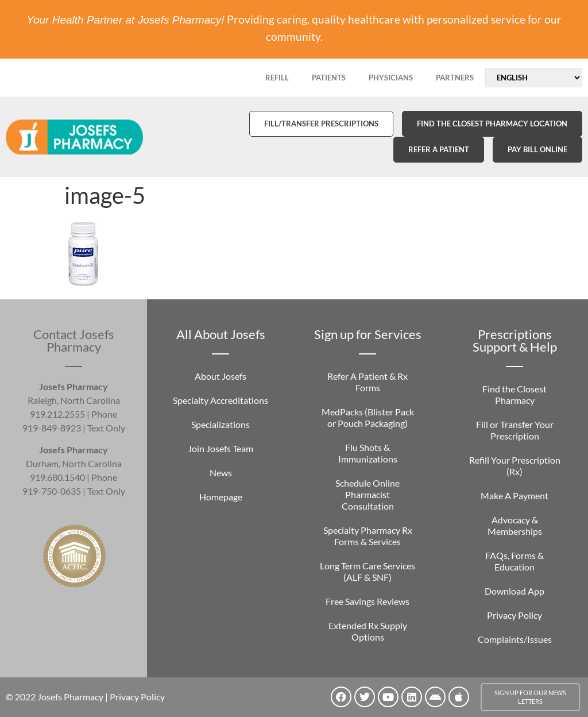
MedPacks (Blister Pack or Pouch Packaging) (368, 417)
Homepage (221, 497)
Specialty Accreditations (220, 400)
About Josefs (220, 376)
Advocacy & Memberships (515, 525)
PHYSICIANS (391, 78)
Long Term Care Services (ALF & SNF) (367, 571)
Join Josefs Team (220, 448)
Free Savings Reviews (367, 601)
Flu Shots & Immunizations (368, 453)
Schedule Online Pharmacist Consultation (367, 494)
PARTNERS (455, 78)
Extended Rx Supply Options (368, 631)
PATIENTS (329, 78)
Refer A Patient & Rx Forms (367, 382)
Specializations (220, 424)
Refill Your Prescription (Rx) (515, 466)
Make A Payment (514, 496)
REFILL (277, 78)
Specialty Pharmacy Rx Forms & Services (368, 536)
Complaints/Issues (515, 639)
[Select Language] (534, 78)
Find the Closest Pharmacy (514, 394)
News (221, 473)
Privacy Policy (514, 615)
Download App (514, 591)
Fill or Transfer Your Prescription (515, 430)
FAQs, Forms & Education (514, 561)
